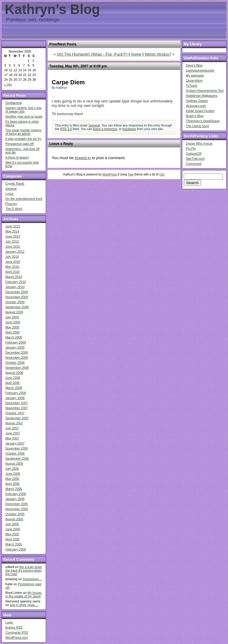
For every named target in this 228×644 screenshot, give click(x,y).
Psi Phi (191, 148)
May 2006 (12, 479)
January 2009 (15, 347)
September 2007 (17, 418)
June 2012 (13, 246)
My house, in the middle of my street (24, 594)
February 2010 (16, 282)
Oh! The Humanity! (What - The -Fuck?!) (92, 54)
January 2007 (15, 443)
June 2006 (13, 474)
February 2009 (16, 342)
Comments (17, 632)
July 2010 (12, 257)
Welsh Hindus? (158, 54)
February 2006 (16, 494)
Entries (14, 627)
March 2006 (14, 489)
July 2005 (12, 524)
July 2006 (12, 469)
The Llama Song (197, 126)
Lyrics (9, 194)
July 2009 (12, 317)
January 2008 (15, 398)
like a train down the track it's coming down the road (24, 570)
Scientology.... (32, 579)
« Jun (8, 84)
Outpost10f (194, 154)
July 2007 (12, 428)
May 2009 (12, 327)
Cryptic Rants (15, 183)
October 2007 (15, 413)
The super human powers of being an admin (23, 132)
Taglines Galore (197, 101)
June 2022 (13, 226)
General (11, 189)
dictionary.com (196, 106)
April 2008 (12, 383)
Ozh (162, 174)
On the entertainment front (24, 199)
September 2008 (17, 368)
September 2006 (17, 458)
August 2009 (14, 312)
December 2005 (17, 504)
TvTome (191, 86)
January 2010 (15, 287)
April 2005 (12, 539)
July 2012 (12, 241)
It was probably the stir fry (23, 139)
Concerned (194, 164)
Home (136, 54)
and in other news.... (24, 605)
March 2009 (14, 337)
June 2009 (13, 322)
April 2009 (12, 332)
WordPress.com (17, 637)
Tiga (131, 174)
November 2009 (17, 297)
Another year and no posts (24, 116)
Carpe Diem (68, 82)
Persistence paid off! (20, 144)
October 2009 (15, 302)
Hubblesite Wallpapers (202, 96)
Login (9, 622)
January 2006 (15, 499)
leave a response (105, 129)
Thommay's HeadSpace (203, 121)
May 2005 (12, 534)
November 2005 (17, 509)
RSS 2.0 (66, 129)
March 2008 (14, 388)
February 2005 (16, 549)
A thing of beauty (17, 157)
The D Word (14, 209)
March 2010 (14, 277)
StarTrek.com (195, 159)
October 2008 (15, 363)
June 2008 (13, 378)
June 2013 (13, 236)
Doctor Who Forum (199, 143)
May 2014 (12, 231)
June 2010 (13, 262)
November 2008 (17, 357)
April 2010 (12, 272)
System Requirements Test (205, 91)
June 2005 (13, 529)
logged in (83, 158)
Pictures (11, 204)
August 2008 (14, 373)
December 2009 (17, 292)
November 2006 (17, 448)
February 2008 (16, 393)
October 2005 (15, 514)
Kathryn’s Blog (52, 9)
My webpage (195, 75)
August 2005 (14, 519)
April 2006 (12, 484)
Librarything (194, 80)
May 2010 (12, 267)
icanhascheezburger (200, 70)
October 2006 (15, 453)
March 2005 (14, 544)
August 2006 (14, 463)
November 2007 (17, 408)
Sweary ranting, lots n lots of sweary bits (23, 110)
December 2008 (17, 352)
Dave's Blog (194, 65)
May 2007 (12, 438)
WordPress (110, 174)
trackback (129, 129)
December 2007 (17, 403)
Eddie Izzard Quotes (200, 111)
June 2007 (13, 433)
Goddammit (14, 103)
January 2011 (15, 251)
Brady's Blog (195, 116)
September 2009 (17, 307)
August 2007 (14, 423)
